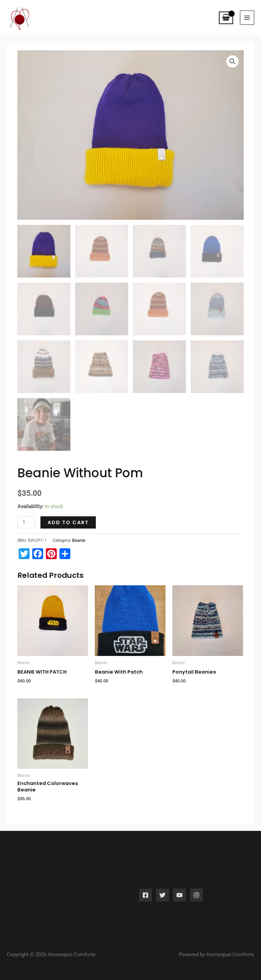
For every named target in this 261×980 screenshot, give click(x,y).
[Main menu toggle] (247, 14)
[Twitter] (162, 888)
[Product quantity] (26, 515)
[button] (232, 54)
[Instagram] (196, 888)
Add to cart (68, 515)
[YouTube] (179, 888)
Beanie (79, 532)
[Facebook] (145, 888)
